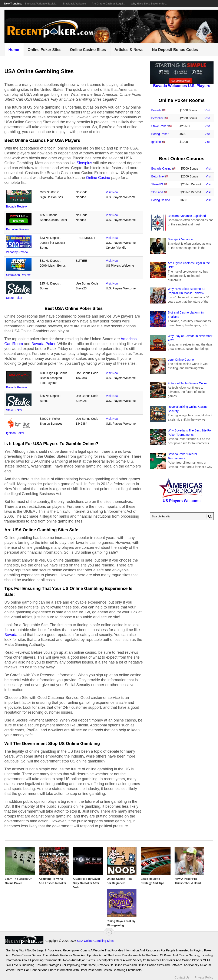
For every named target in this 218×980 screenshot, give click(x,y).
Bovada (11, 635)
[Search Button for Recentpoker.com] (209, 516)
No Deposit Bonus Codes (175, 50)
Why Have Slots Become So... (149, 4)
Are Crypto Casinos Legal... (108, 4)
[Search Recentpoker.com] (182, 516)
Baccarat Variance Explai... (41, 4)
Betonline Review (17, 229)
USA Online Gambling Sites (95, 941)
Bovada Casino (161, 168)
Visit (207, 110)
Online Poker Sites (44, 50)
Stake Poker (14, 298)
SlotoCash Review (18, 275)
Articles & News (129, 50)
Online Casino (98, 178)
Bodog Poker (160, 134)
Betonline (158, 118)
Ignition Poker (15, 433)
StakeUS (157, 184)
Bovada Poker (43, 344)
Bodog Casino (161, 200)
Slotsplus (84, 163)
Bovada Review (16, 206)
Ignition (156, 142)
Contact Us (182, 977)
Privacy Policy (204, 977)
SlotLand (157, 192)
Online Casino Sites (88, 50)
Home (14, 50)
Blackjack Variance (74, 4)
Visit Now (112, 192)
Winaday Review (17, 252)
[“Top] (109, 933)
